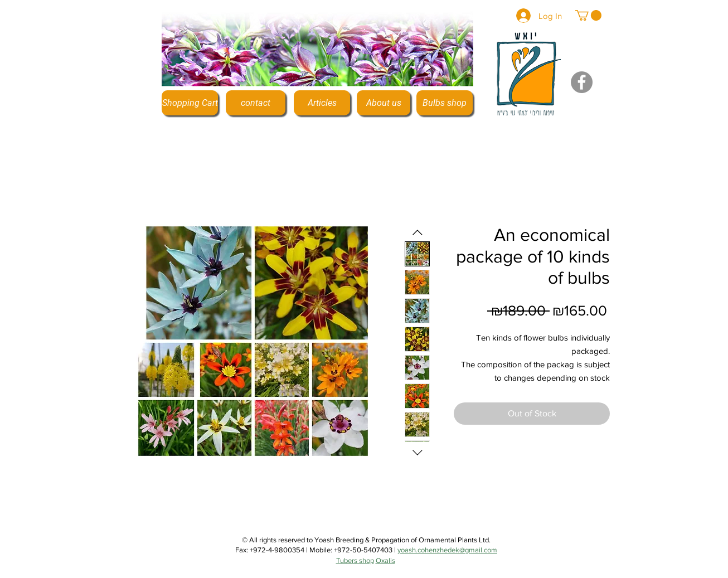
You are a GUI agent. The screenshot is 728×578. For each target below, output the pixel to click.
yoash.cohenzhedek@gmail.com (447, 550)
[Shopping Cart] (190, 103)
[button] (588, 15)
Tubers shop (355, 560)
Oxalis (385, 560)
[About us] (384, 103)
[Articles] (322, 103)
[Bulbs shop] (445, 103)
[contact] (256, 103)
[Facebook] (582, 82)
